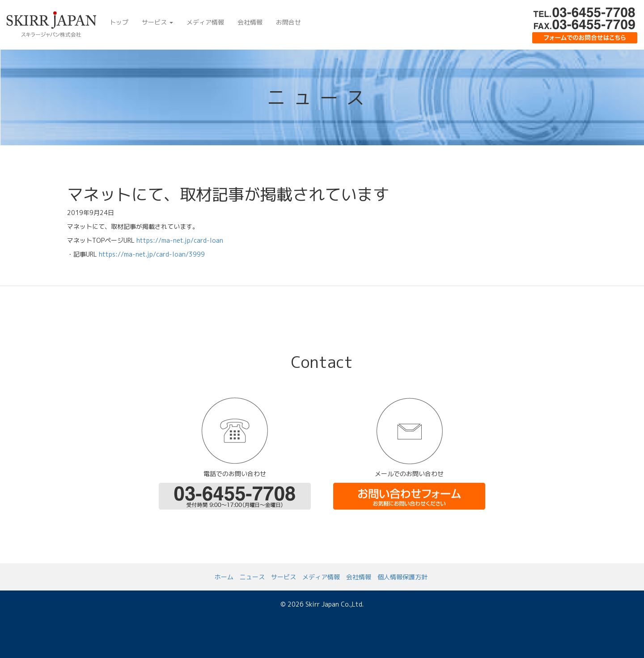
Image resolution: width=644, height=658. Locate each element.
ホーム (224, 577)
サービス (157, 22)
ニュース (252, 577)
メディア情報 (205, 22)
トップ (119, 22)
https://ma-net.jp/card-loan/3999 (152, 254)
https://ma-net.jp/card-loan (180, 240)
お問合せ (288, 22)
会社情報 (250, 22)
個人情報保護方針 (402, 577)
